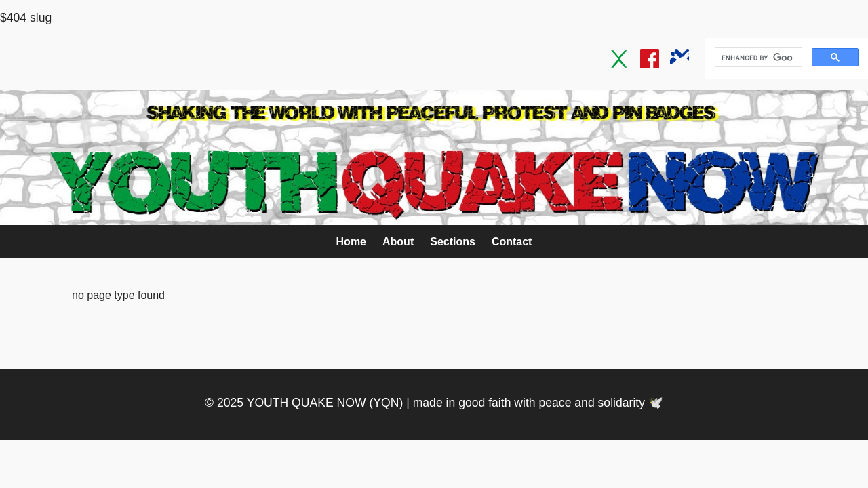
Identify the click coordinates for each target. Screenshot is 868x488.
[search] (757, 58)
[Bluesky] (679, 59)
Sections (453, 242)
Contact (512, 242)
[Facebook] (650, 59)
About (398, 242)
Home (351, 242)
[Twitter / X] (620, 59)
